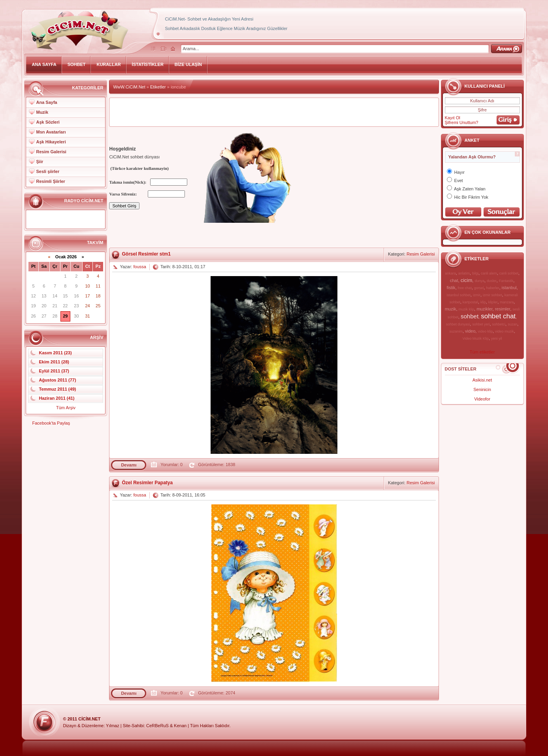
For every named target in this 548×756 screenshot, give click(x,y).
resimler (503, 309)
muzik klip (467, 309)
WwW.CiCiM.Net (129, 87)
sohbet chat (498, 316)
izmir (477, 295)
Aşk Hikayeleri (51, 142)
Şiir (40, 162)
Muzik (42, 112)
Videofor (482, 399)
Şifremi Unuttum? (462, 122)
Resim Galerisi (51, 152)
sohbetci (499, 324)
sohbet (470, 316)
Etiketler (158, 87)
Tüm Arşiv (66, 408)
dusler (492, 281)
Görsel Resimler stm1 (146, 254)
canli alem (489, 273)
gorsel (479, 288)
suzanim (456, 331)
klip (483, 302)
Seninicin (482, 389)
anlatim (464, 273)
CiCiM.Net (89, 719)
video (470, 331)
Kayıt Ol (453, 118)
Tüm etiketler (482, 352)
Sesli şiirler (48, 171)
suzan (512, 324)
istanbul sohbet (459, 295)
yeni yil (497, 339)
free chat (465, 288)
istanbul (509, 288)
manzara (507, 302)
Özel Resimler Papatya (147, 483)
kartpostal (470, 302)
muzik (451, 309)
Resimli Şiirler (50, 181)
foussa (140, 267)
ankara (450, 273)
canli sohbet (509, 273)
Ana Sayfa (46, 102)
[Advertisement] (274, 112)
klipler (493, 302)
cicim (467, 280)
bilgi (475, 273)
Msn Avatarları (51, 132)
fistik (451, 288)
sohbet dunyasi (458, 324)
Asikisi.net (482, 380)
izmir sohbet (492, 295)
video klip (485, 331)
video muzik (505, 331)
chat (454, 280)
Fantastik (506, 281)
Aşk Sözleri (48, 122)
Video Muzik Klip (476, 339)
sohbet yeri (481, 324)
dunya (479, 281)
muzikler (484, 309)
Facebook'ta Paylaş (51, 423)
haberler (492, 288)
